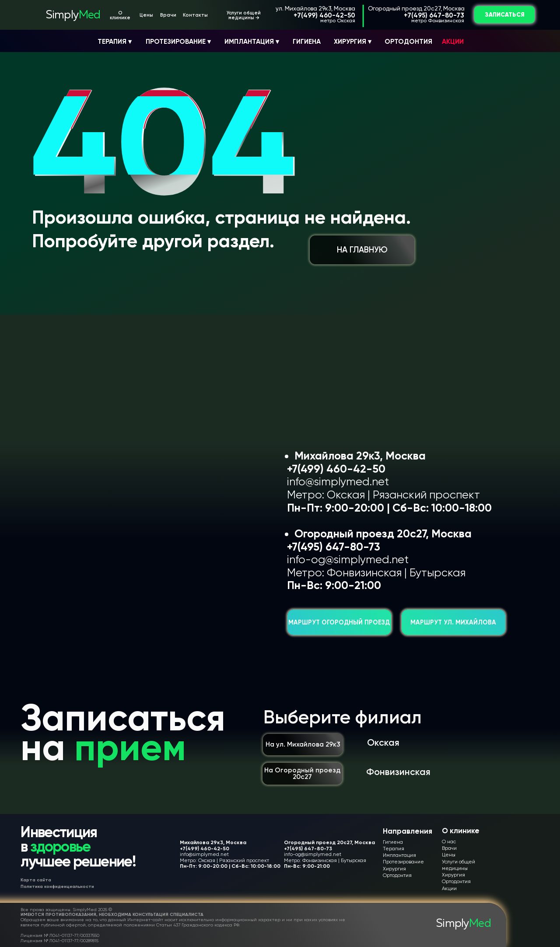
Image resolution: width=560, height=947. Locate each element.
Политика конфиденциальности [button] (57, 886)
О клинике (120, 15)
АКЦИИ (453, 42)
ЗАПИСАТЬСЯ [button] (505, 15)
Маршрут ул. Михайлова (453, 622)
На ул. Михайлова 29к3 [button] (303, 744)
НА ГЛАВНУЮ (362, 250)
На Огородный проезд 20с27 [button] (302, 773)
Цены (146, 15)
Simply (73, 15)
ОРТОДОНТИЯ (408, 42)
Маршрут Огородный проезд (339, 622)
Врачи (168, 15)
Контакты (195, 15)
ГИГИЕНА (307, 42)
